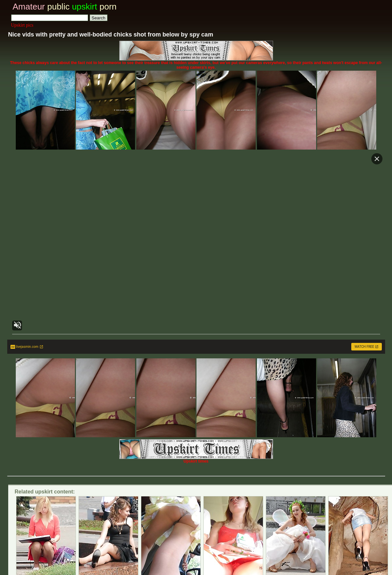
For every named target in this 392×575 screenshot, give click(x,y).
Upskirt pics (22, 25)
